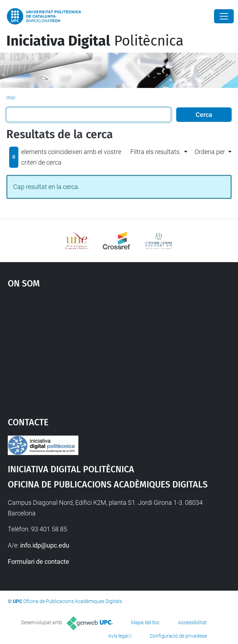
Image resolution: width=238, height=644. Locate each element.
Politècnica (95, 41)
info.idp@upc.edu (45, 545)
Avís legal (118, 636)
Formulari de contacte (38, 562)
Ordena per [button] (210, 152)
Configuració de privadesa (178, 636)
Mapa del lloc (145, 622)
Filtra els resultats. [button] (156, 152)
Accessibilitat (192, 622)
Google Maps (119, 349)
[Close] (224, 16)
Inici (11, 98)
